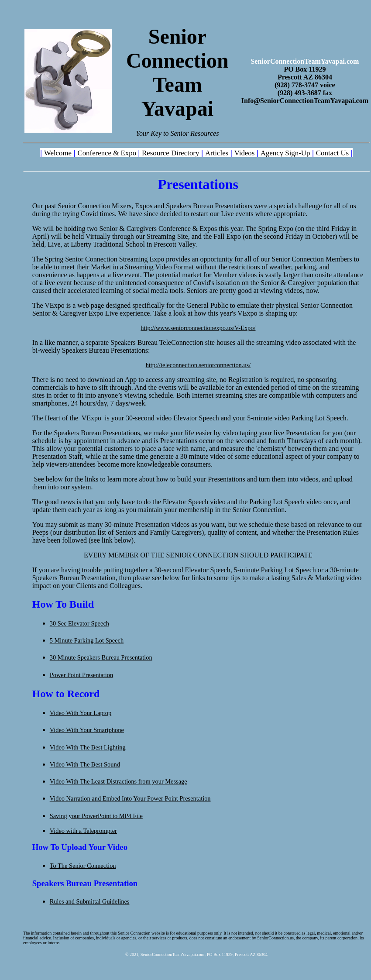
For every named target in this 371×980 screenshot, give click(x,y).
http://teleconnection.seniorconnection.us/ (198, 365)
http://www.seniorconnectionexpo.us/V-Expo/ (198, 328)
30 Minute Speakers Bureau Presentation (101, 657)
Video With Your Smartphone (87, 730)
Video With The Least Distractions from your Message (119, 781)
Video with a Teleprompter (83, 831)
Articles (217, 153)
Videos (245, 153)
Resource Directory (170, 153)
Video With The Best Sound (85, 764)
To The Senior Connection (83, 866)
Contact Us (332, 153)
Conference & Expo (108, 153)
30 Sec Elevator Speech (79, 623)
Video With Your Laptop (81, 713)
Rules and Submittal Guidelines (90, 901)
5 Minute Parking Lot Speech (87, 640)
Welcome (58, 153)
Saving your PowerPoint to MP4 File (96, 816)
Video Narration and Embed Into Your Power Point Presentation (130, 798)
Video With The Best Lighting (88, 747)
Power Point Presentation (82, 675)
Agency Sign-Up (285, 153)
